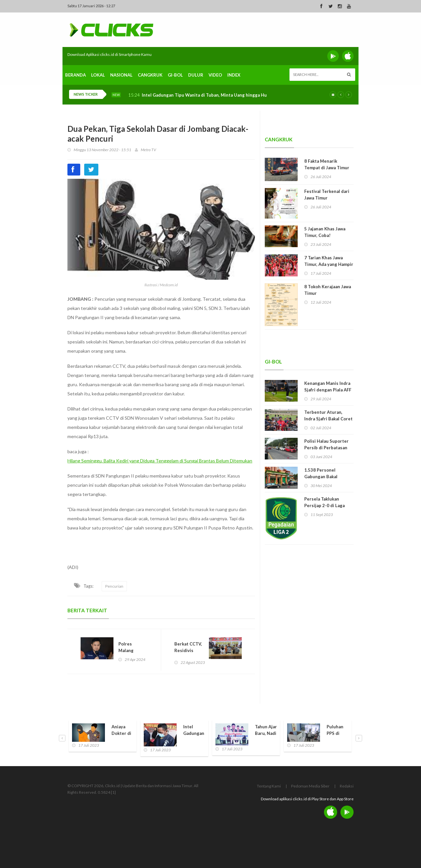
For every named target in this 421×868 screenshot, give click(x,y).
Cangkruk (150, 75)
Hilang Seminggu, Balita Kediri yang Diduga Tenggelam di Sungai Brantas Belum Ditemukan (160, 461)
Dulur (196, 75)
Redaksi (347, 786)
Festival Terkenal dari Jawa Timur (327, 195)
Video (215, 75)
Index (234, 75)
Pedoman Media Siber (310, 786)
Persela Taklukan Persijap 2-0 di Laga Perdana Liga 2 (324, 505)
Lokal (98, 75)
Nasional (121, 75)
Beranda (75, 75)
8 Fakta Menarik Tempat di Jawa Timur (327, 164)
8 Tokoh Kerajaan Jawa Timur (328, 290)
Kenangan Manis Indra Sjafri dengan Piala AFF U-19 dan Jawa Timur (328, 390)
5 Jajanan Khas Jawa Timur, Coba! (325, 232)
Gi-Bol (175, 75)
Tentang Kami (269, 786)
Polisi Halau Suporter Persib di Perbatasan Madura (326, 448)
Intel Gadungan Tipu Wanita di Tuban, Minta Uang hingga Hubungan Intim (218, 95)
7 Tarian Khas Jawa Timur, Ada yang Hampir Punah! (329, 264)
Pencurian (114, 586)
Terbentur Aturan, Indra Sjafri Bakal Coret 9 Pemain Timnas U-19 (328, 419)
